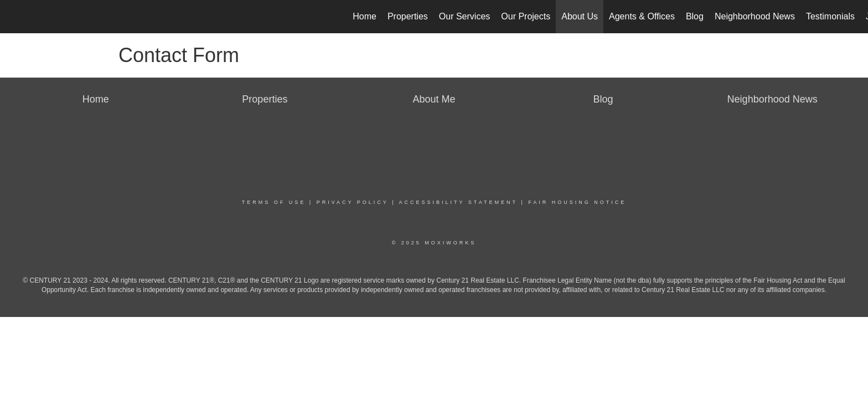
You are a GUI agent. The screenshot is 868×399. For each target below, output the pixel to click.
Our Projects (526, 16)
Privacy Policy (353, 202)
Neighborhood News (755, 16)
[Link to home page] (14, 17)
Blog (695, 16)
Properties (408, 16)
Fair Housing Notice (577, 202)
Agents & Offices (642, 16)
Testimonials (830, 16)
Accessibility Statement (458, 202)
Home (365, 16)
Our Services (464, 16)
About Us (580, 16)
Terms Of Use (274, 202)
